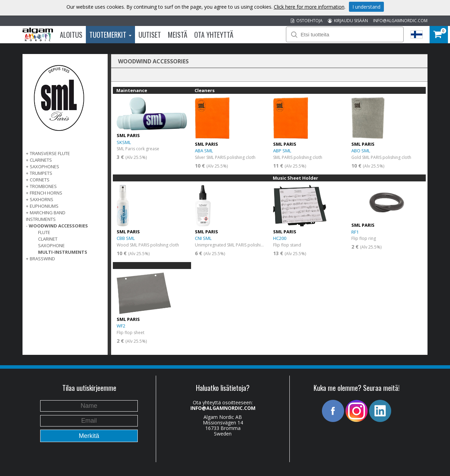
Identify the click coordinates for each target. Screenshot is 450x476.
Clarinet (48, 239)
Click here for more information (309, 7)
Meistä (178, 35)
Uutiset (150, 35)
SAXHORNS (42, 199)
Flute (44, 232)
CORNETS (40, 180)
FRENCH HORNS (46, 193)
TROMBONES (43, 186)
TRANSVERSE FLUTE (50, 153)
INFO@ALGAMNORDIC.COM (400, 21)
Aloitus (71, 35)
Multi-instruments (63, 252)
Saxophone (51, 245)
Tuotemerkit (110, 35)
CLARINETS (41, 160)
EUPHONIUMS (44, 206)
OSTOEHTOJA (307, 21)
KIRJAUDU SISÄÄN (348, 21)
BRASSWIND (42, 259)
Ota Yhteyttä (214, 35)
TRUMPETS (41, 173)
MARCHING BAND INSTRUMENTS (46, 216)
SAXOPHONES (44, 167)
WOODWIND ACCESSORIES (58, 226)
